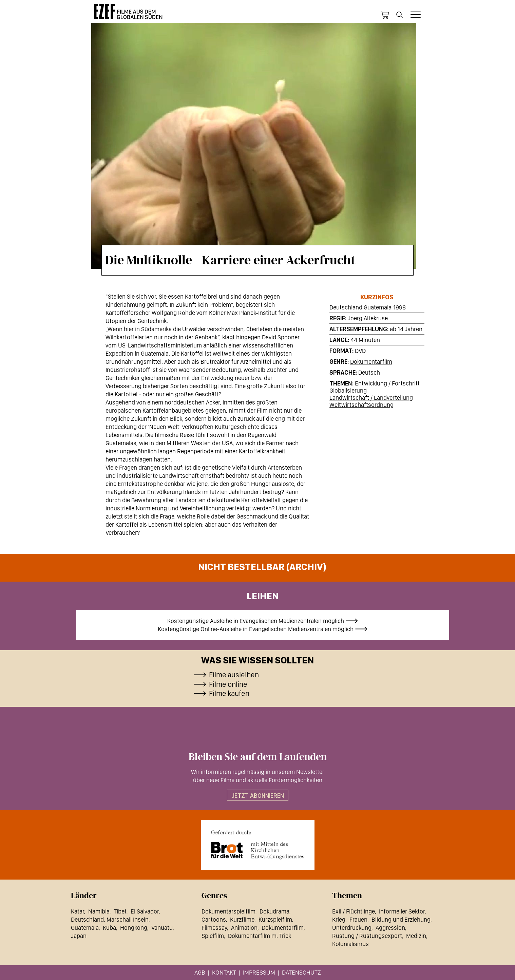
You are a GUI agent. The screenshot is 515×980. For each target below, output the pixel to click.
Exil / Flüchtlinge (354, 911)
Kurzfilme (242, 919)
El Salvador (145, 911)
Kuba (109, 928)
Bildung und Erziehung (401, 919)
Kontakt (224, 972)
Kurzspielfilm (275, 919)
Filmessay (214, 928)
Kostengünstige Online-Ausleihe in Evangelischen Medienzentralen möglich (256, 629)
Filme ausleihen (234, 675)
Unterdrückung (352, 928)
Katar (78, 911)
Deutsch (369, 372)
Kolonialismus (350, 944)
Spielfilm (213, 936)
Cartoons (214, 919)
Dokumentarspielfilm (228, 911)
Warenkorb (385, 15)
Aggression (390, 928)
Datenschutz (301, 972)
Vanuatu (162, 928)
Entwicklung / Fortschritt (387, 383)
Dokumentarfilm (371, 362)
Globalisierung (348, 390)
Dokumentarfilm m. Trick (260, 936)
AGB (200, 972)
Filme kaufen (229, 693)
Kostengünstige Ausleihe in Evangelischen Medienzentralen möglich (256, 621)
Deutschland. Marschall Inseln (110, 919)
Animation (244, 928)
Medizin (416, 936)
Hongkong (134, 928)
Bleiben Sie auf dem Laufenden (258, 757)
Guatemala (378, 307)
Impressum (259, 972)
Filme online (228, 684)
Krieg (339, 919)
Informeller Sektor (402, 911)
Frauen (358, 919)
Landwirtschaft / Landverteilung (371, 398)
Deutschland (346, 307)
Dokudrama (274, 911)
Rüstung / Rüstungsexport (367, 936)
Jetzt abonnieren (258, 796)
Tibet (120, 911)
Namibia (99, 911)
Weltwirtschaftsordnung (361, 405)
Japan (79, 936)
